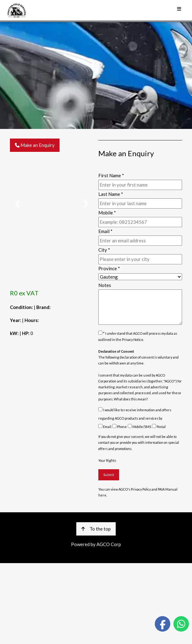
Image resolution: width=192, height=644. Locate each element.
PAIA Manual (168, 489)
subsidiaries (137, 381)
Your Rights (107, 460)
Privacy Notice (133, 340)
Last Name (111, 194)
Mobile (107, 213)
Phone (120, 427)
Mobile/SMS (139, 427)
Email (105, 427)
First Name (111, 175)
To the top (96, 529)
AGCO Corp (109, 544)
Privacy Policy (141, 489)
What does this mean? (131, 399)
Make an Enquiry (35, 145)
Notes (105, 285)
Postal (159, 427)
